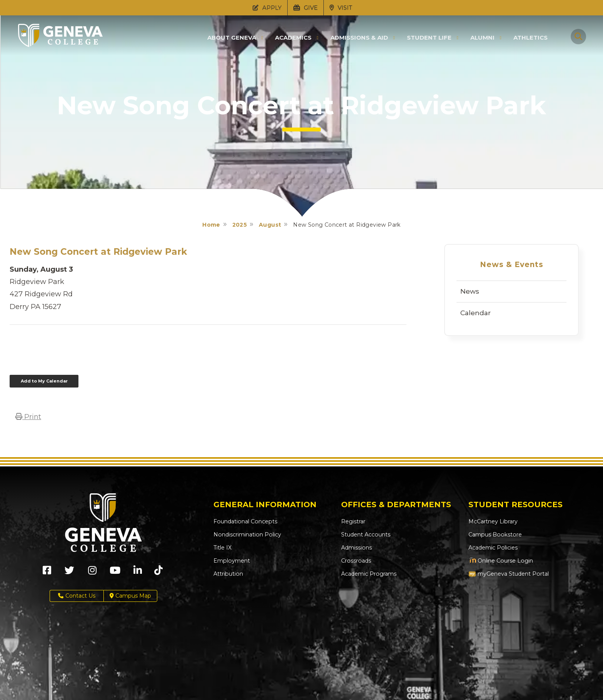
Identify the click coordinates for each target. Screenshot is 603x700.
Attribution (228, 574)
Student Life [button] (429, 38)
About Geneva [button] (232, 38)
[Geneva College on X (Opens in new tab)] (69, 573)
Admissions (356, 548)
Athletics (531, 38)
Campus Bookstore (494, 535)
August (270, 225)
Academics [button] (293, 38)
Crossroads (356, 561)
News (470, 291)
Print (28, 417)
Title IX (222, 548)
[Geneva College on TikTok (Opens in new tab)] (160, 573)
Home (211, 225)
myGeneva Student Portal (508, 574)
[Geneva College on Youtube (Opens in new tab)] (115, 573)
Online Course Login (500, 561)
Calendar (476, 313)
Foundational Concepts (245, 521)
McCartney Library (493, 521)
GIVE (306, 8)
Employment (231, 561)
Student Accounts (366, 535)
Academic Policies (493, 548)
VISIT (341, 8)
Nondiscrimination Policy (247, 535)
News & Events (511, 265)
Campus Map (130, 596)
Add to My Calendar (44, 381)
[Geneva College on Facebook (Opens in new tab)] (47, 573)
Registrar (353, 521)
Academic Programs (369, 574)
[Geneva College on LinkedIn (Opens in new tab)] (138, 573)
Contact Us (77, 596)
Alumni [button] (482, 38)
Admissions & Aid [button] (359, 38)
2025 (240, 225)
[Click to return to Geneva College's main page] (60, 45)
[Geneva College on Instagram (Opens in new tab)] (92, 573)
